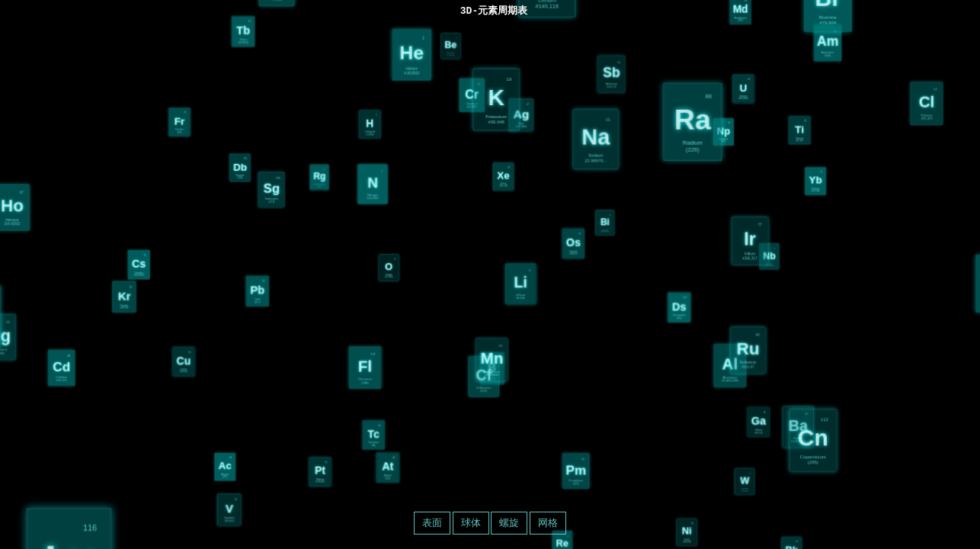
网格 (548, 523)
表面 (432, 523)
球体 (471, 523)
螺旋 (509, 523)
